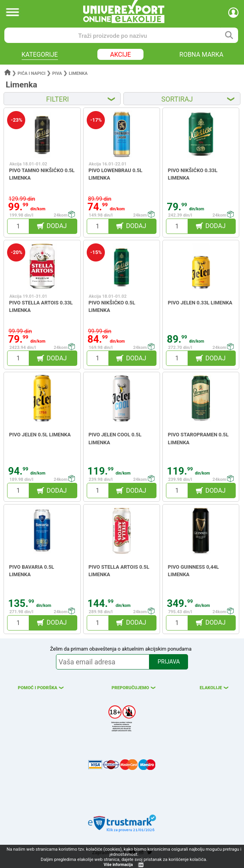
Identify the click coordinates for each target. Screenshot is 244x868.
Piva (57, 73)
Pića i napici (32, 73)
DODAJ (57, 226)
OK (141, 865)
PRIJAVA (169, 662)
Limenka (78, 73)
